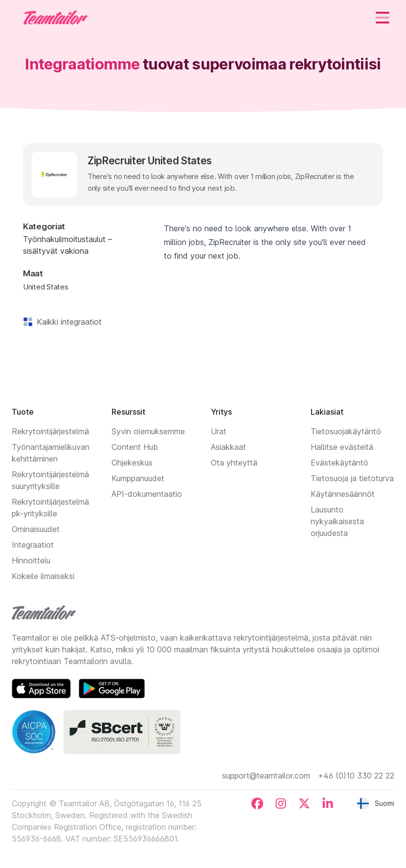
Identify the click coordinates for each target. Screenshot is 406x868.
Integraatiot (33, 545)
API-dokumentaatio (147, 494)
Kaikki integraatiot (67, 322)
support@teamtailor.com (266, 776)
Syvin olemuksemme (148, 431)
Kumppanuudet (138, 478)
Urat (219, 431)
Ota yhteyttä (234, 463)
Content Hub (135, 447)
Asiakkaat (228, 447)
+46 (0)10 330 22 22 (356, 776)
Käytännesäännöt (343, 494)
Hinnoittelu (31, 560)
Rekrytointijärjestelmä (50, 431)
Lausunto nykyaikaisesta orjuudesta (337, 521)
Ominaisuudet (36, 529)
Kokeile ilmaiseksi (43, 576)
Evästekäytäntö (339, 463)
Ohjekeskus (132, 463)
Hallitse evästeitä (342, 447)
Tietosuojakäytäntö (346, 431)
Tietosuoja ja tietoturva (352, 478)
